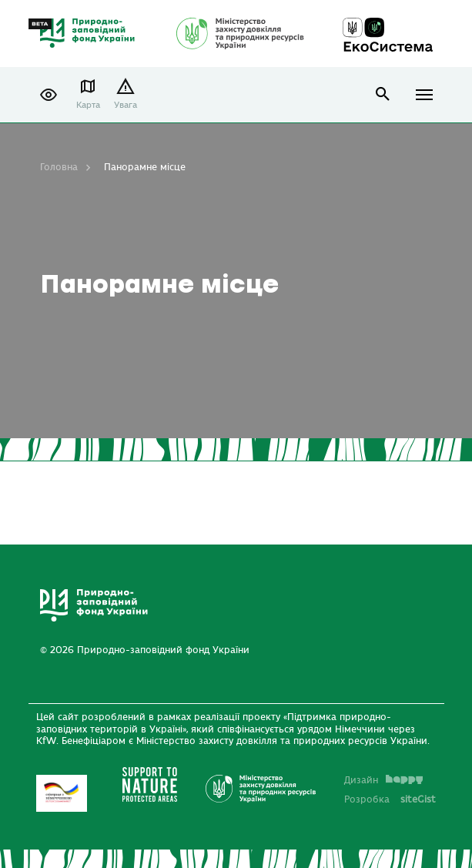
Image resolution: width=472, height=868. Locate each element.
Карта (88, 105)
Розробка (390, 799)
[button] (49, 95)
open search (383, 94)
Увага (126, 105)
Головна (59, 167)
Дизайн (383, 780)
